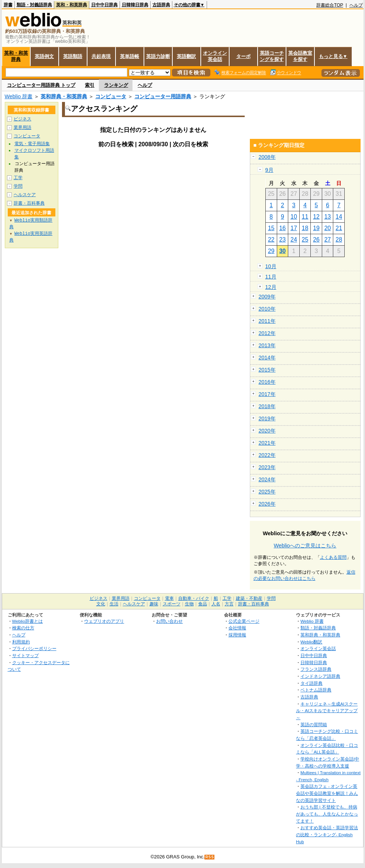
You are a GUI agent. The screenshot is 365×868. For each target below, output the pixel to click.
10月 (271, 266)
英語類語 (73, 56)
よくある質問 (333, 557)
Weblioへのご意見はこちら (305, 546)
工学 (18, 178)
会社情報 (237, 628)
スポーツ (172, 604)
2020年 (267, 431)
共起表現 (101, 56)
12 (316, 217)
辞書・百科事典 (29, 203)
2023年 (267, 467)
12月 (271, 287)
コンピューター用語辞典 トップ (41, 85)
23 (282, 240)
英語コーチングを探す (272, 56)
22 (271, 240)
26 (316, 240)
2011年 (267, 321)
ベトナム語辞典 (316, 690)
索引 (90, 85)
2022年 (267, 455)
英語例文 (44, 56)
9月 (269, 170)
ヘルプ (356, 5)
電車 (169, 598)
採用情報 (237, 635)
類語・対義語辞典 (34, 5)
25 (305, 240)
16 (282, 228)
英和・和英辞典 (72, 5)
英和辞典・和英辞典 (64, 96)
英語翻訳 (186, 56)
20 (328, 228)
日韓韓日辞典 (135, 5)
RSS (210, 857)
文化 (101, 604)
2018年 (267, 406)
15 (271, 228)
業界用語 (23, 127)
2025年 (267, 492)
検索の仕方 (23, 628)
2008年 (267, 157)
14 (339, 217)
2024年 (267, 479)
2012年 (267, 333)
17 (294, 228)
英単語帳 (130, 56)
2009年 (267, 297)
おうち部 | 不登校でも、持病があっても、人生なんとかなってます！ (327, 814)
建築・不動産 (249, 598)
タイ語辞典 (311, 683)
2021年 (267, 443)
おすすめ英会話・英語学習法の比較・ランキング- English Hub (327, 834)
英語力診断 (158, 56)
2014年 (267, 358)
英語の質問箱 (314, 725)
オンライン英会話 (215, 56)
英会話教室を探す (300, 56)
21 (339, 228)
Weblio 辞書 (19, 96)
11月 (271, 277)
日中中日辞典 (104, 5)
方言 (229, 604)
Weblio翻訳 (311, 642)
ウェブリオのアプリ (104, 621)
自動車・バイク (194, 598)
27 (328, 240)
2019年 (267, 418)
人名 (216, 604)
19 (316, 228)
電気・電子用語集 (32, 144)
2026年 (267, 504)
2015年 (267, 370)
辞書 (8, 5)
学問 (18, 186)
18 (305, 228)
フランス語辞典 (316, 669)
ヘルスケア (25, 195)
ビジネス (23, 119)
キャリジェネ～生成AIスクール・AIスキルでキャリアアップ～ (327, 711)
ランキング (116, 85)
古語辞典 (161, 5)
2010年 (267, 309)
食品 (203, 604)
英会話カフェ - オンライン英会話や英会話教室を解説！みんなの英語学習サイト (327, 793)
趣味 (154, 604)
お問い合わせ (169, 621)
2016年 (267, 382)
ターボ (243, 56)
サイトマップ (25, 655)
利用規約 (21, 642)
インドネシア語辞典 (320, 676)
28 (339, 240)
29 (271, 251)
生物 (189, 604)
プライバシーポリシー (34, 648)
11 (305, 217)
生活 (114, 604)
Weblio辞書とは (27, 621)
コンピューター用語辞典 (163, 96)
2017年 (267, 394)
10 (294, 217)
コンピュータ (111, 96)
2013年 (267, 345)
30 (282, 251)
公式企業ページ (244, 621)
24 (294, 240)
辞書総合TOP (330, 5)
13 (328, 217)
